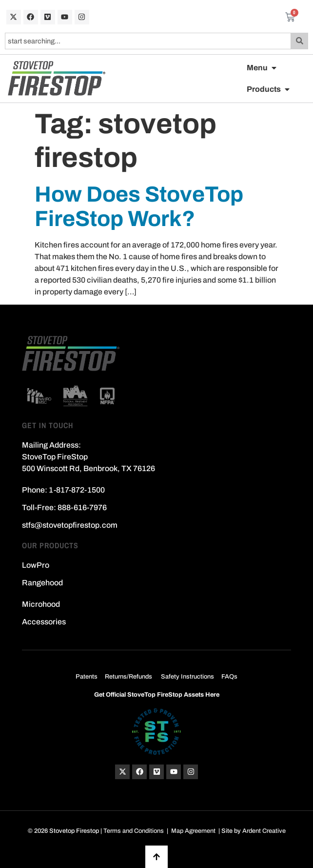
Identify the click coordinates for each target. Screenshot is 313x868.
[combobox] (148, 41)
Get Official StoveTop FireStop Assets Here (157, 695)
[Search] (300, 41)
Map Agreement (193, 831)
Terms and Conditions (134, 831)
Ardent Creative (264, 831)
